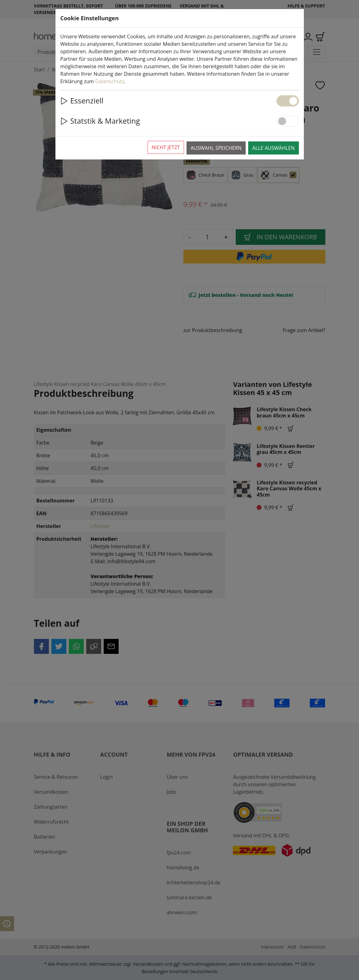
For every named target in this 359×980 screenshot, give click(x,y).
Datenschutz (110, 81)
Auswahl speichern (216, 148)
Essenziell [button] (82, 101)
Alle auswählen (273, 148)
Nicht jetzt (166, 147)
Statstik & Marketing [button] (100, 121)
